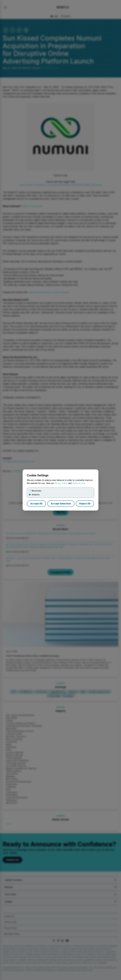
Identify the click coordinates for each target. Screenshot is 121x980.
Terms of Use (78, 483)
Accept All (36, 504)
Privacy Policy (61, 483)
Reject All (85, 504)
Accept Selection (61, 504)
